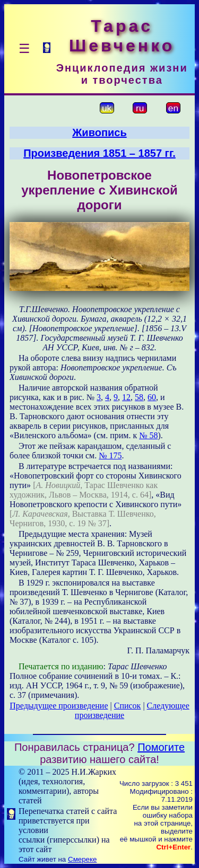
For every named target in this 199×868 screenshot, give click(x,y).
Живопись (99, 132)
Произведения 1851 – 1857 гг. (99, 153)
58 (139, 397)
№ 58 (148, 435)
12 (126, 397)
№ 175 (110, 455)
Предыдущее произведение (59, 706)
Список (128, 706)
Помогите (161, 747)
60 (152, 397)
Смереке (82, 859)
